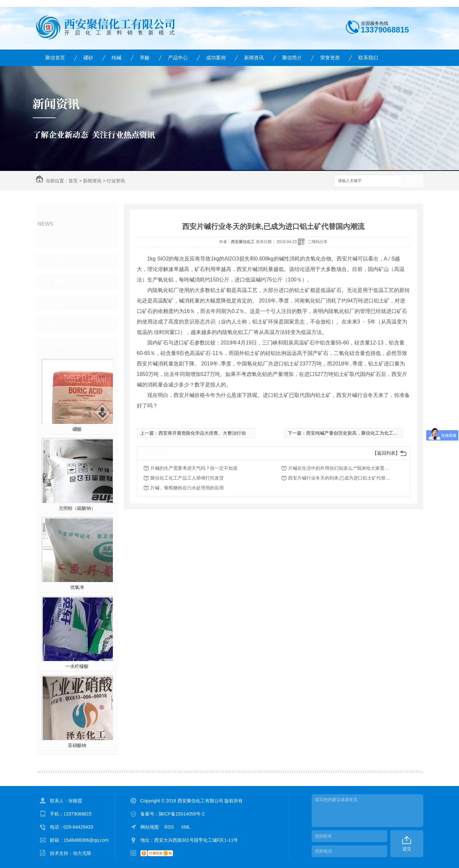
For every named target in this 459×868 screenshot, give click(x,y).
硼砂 (88, 58)
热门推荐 (58, 345)
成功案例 (216, 58)
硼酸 (77, 429)
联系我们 (368, 58)
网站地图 (150, 827)
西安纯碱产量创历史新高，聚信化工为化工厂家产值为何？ (366, 433)
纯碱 (116, 58)
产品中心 (178, 58)
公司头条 (58, 240)
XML (186, 827)
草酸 (145, 58)
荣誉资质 (330, 58)
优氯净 (77, 587)
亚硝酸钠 (77, 745)
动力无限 (82, 853)
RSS (170, 827)
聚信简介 (292, 58)
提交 (407, 849)
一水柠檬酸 (77, 666)
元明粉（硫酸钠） (77, 508)
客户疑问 (58, 282)
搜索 (412, 181)
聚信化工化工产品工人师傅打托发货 (187, 478)
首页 (73, 181)
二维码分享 (318, 242)
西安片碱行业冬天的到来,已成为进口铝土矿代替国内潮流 (341, 478)
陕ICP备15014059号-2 (182, 814)
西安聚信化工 (243, 242)
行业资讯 (116, 181)
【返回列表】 (386, 453)
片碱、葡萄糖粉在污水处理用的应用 (187, 488)
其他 (52, 324)
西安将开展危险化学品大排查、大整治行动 (202, 433)
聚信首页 (55, 58)
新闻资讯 (254, 58)
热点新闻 (58, 303)
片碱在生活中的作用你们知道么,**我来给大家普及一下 (341, 468)
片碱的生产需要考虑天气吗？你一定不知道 (194, 468)
